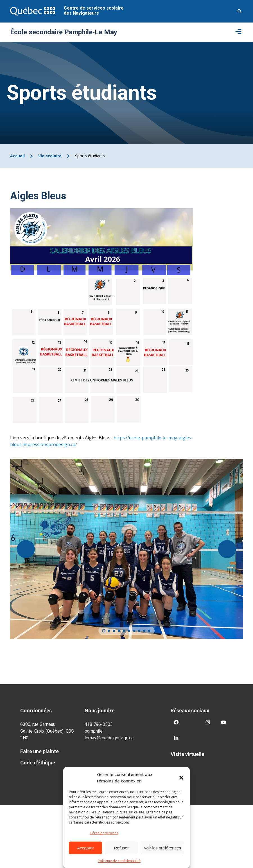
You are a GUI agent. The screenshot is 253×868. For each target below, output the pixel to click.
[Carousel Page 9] (144, 631)
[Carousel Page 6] (129, 631)
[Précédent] (26, 549)
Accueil (17, 156)
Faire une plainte (39, 751)
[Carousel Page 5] (124, 631)
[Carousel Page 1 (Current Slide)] (104, 631)
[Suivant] (227, 549)
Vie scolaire (50, 156)
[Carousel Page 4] (119, 631)
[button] (181, 778)
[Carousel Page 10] (149, 631)
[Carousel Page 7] (134, 631)
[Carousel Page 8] (139, 631)
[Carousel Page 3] (114, 631)
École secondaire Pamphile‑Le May (64, 32)
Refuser (121, 848)
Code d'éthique (38, 763)
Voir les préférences (162, 848)
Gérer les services (104, 833)
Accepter (85, 848)
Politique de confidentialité (119, 861)
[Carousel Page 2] (109, 631)
